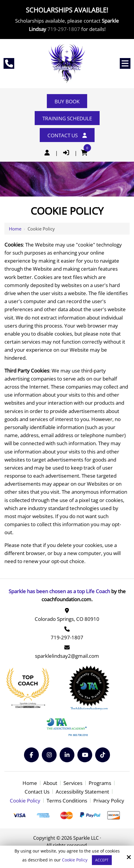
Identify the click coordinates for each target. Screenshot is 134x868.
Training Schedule (67, 118)
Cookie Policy (75, 860)
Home (15, 229)
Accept (102, 860)
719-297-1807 (64, 29)
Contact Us (67, 135)
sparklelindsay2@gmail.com (67, 656)
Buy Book (67, 101)
